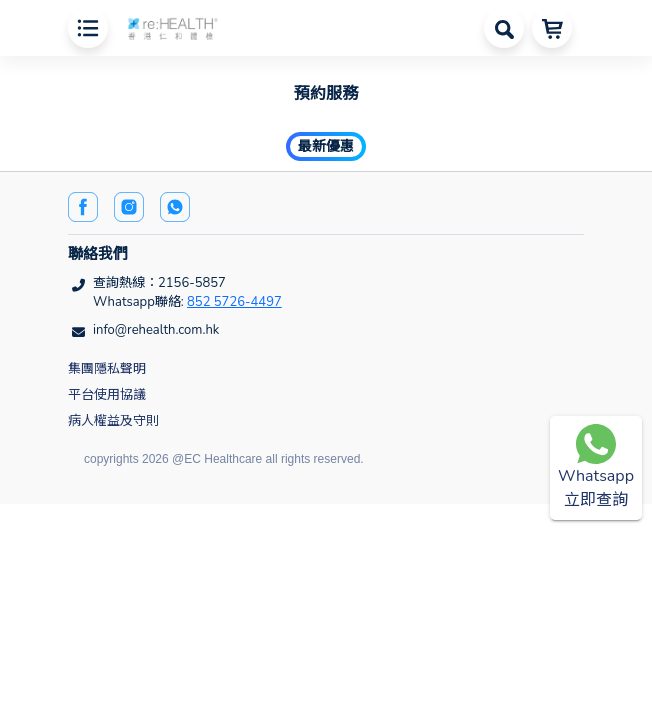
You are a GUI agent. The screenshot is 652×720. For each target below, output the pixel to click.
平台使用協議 (107, 395)
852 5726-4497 (234, 302)
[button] (173, 26)
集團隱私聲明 (107, 369)
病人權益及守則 (113, 421)
